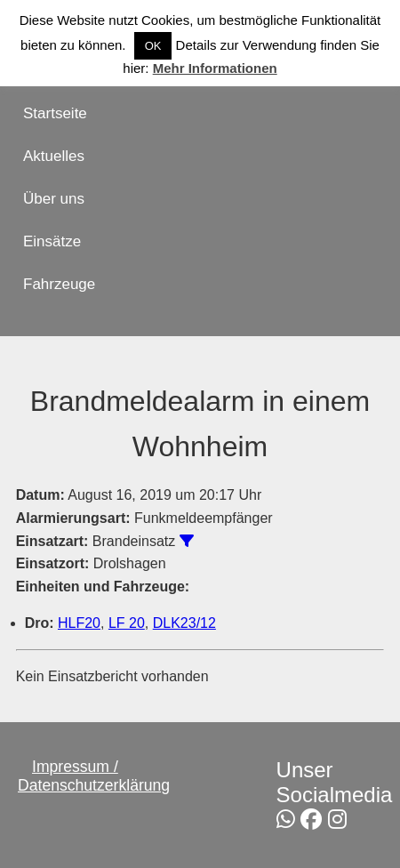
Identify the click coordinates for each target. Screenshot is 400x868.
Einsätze (52, 241)
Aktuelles (54, 156)
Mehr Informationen (215, 68)
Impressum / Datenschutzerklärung (94, 776)
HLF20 (79, 623)
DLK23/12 (184, 623)
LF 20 (127, 623)
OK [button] (153, 46)
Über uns (54, 199)
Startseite (55, 113)
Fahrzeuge (59, 284)
